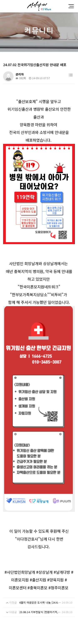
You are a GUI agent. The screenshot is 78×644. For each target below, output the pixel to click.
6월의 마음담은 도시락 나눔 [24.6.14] (40, 521)
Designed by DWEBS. (39, 636)
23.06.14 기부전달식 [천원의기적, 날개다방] (40, 531)
